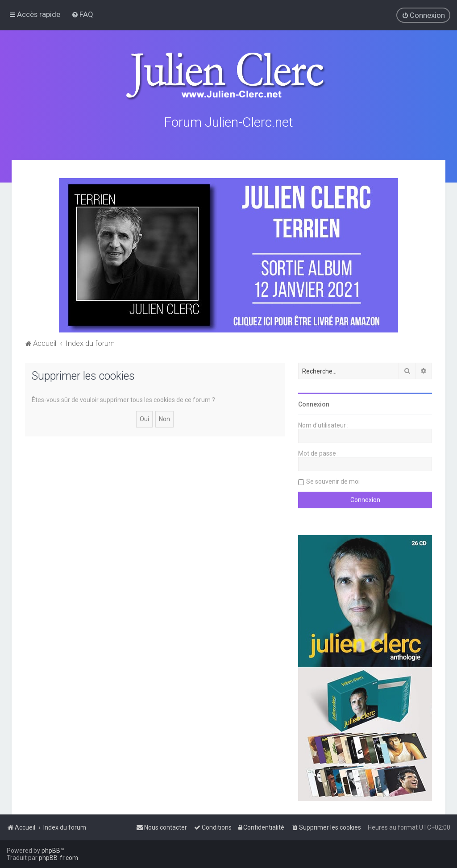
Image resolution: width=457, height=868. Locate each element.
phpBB (51, 851)
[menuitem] (82, 14)
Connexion (314, 403)
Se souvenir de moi (333, 480)
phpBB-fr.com (58, 858)
